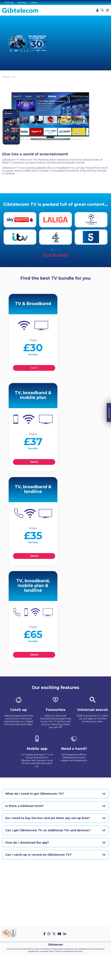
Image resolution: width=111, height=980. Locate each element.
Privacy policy (58, 949)
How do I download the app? (28, 843)
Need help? (109, 485)
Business (22, 2)
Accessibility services (84, 949)
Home (6, 78)
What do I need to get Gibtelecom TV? (35, 794)
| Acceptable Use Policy (73, 952)
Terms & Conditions (43, 949)
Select (35, 368)
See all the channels (56, 255)
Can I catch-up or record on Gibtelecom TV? (39, 856)
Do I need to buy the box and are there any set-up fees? (48, 819)
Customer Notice (14, 949)
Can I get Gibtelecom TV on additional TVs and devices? (48, 831)
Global (34, 2)
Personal (9, 2)
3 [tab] (59, 250)
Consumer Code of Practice (51, 952)
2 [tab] (55, 250)
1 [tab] (52, 250)
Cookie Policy (27, 949)
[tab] (55, 794)
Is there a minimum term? (25, 806)
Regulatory (69, 949)
